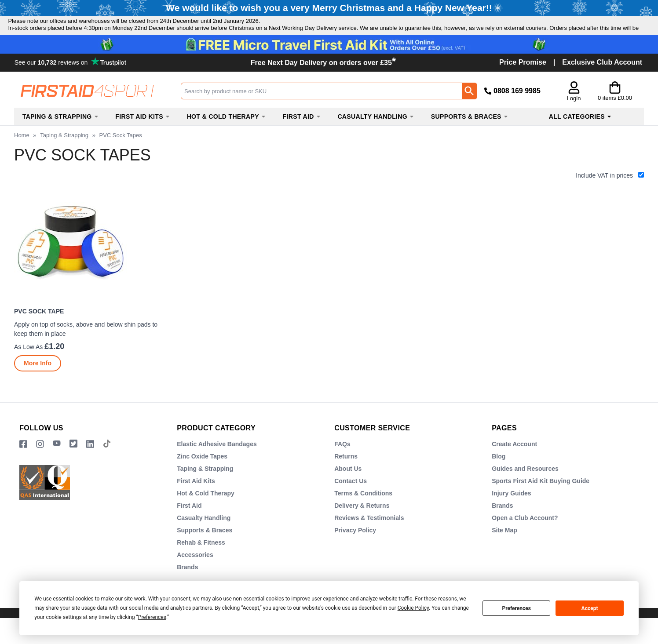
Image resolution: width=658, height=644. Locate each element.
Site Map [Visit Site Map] (504, 547)
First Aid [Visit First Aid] (189, 523)
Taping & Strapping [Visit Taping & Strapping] (205, 486)
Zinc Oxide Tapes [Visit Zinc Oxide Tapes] (202, 473)
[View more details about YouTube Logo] (57, 461)
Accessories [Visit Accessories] (195, 572)
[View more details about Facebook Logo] (23, 461)
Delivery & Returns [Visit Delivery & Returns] (362, 523)
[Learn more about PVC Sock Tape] (38, 381)
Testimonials (71, 79)
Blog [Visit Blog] (499, 473)
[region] (90, 263)
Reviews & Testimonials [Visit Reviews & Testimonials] (369, 535)
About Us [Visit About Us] (348, 486)
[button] (574, 109)
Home (22, 152)
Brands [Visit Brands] (502, 523)
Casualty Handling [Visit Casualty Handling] (204, 535)
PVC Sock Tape (39, 329)
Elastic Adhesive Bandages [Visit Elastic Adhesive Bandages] (217, 461)
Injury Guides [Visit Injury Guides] (511, 510)
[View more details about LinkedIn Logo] (90, 461)
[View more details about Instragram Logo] (40, 461)
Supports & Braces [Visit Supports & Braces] (205, 547)
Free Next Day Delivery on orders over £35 (323, 80)
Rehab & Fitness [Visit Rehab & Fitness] (201, 560)
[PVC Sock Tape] (90, 297)
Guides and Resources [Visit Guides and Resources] (525, 486)
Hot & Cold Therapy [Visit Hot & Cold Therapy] (206, 510)
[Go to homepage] (97, 108)
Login (574, 116)
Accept (590, 608)
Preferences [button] (152, 617)
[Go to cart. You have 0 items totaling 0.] (615, 108)
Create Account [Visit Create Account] (514, 461)
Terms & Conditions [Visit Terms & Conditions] (363, 510)
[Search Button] (469, 108)
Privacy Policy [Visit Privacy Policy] (355, 547)
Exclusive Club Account (602, 80)
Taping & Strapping (64, 152)
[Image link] (73, 461)
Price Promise (523, 80)
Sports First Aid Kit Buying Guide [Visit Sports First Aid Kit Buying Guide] (541, 498)
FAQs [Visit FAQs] (342, 461)
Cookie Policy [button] (413, 608)
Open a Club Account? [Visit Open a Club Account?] (525, 535)
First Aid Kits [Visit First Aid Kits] (196, 498)
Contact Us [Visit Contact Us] (351, 498)
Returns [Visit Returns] (346, 473)
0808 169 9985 (517, 108)
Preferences (516, 608)
